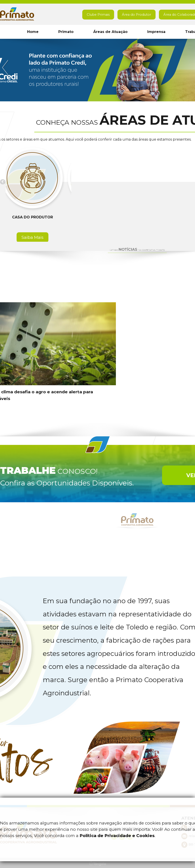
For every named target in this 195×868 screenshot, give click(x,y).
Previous (6, 68)
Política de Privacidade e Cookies (117, 836)
